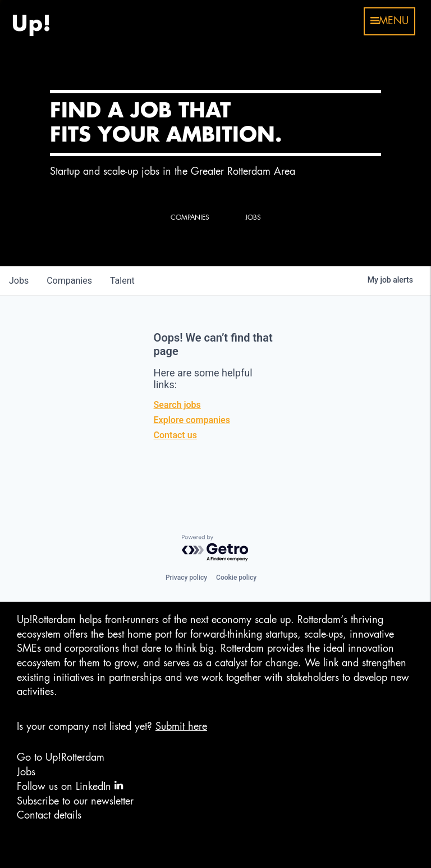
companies (69, 281)
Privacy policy (186, 578)
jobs (19, 281)
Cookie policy (236, 578)
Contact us (175, 435)
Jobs (26, 772)
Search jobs (177, 405)
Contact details (49, 815)
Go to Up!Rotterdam (61, 757)
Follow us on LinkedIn (70, 786)
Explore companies (192, 420)
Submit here (181, 726)
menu (389, 21)
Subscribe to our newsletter (75, 801)
